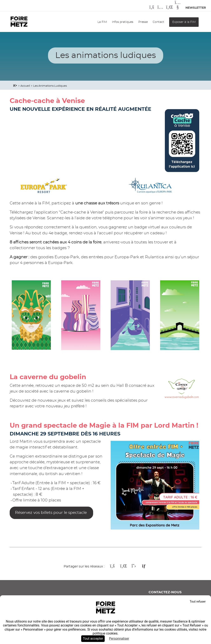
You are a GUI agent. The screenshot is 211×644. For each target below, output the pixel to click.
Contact (158, 22)
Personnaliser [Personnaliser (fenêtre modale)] (119, 639)
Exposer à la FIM (184, 22)
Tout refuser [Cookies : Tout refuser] (198, 602)
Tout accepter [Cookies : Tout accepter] (93, 639)
